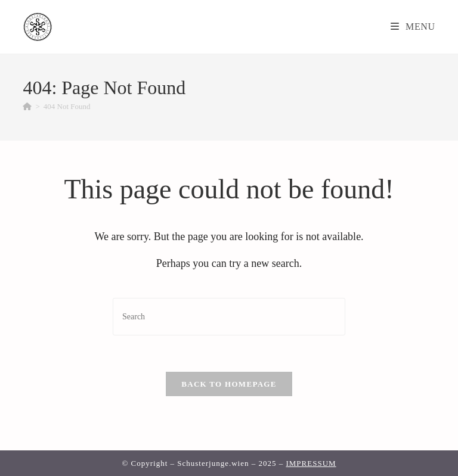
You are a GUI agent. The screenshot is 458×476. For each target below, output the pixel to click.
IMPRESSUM (311, 463)
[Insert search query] (229, 317)
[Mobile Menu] (413, 27)
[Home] (27, 106)
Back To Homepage (229, 384)
